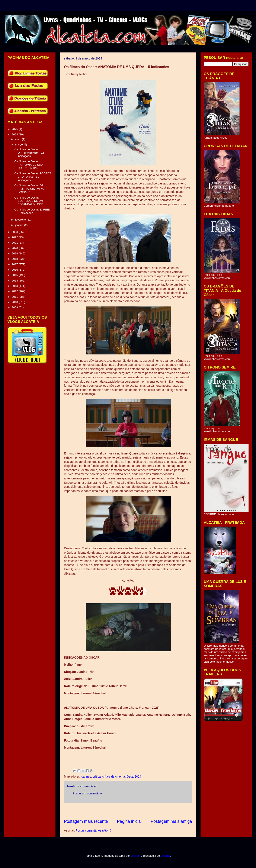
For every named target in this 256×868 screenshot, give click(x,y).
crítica (97, 777)
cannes (86, 777)
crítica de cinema (114, 777)
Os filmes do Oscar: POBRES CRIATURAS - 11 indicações (33, 177)
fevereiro (21, 220)
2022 (15, 237)
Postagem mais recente (86, 821)
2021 (15, 243)
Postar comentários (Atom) (93, 830)
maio (19, 139)
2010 (15, 302)
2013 (15, 286)
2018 (15, 259)
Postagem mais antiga (171, 821)
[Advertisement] (142, 811)
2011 (15, 297)
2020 (15, 248)
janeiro (20, 225)
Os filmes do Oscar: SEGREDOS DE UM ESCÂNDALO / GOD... (30, 201)
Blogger (165, 856)
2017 (15, 264)
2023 (15, 232)
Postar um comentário (87, 793)
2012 (15, 291)
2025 (15, 129)
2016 (15, 270)
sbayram (136, 856)
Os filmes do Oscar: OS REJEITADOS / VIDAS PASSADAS (30, 189)
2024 (15, 134)
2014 (15, 281)
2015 (15, 275)
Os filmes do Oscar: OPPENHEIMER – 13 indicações (29, 152)
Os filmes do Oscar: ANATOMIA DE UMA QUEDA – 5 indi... (29, 165)
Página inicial (129, 821)
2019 (15, 253)
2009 (15, 307)
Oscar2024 (134, 777)
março (19, 144)
